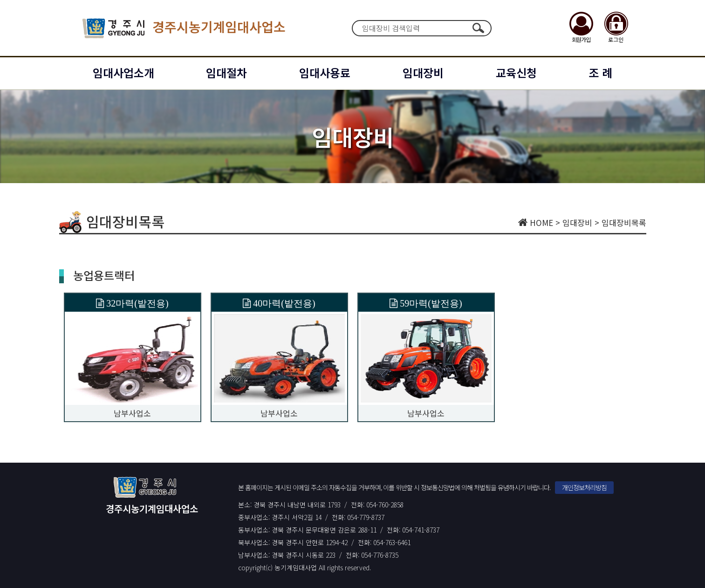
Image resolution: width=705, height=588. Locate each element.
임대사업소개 (123, 72)
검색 (479, 28)
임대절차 (226, 72)
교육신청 (516, 72)
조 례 (600, 72)
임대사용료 (325, 72)
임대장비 (423, 72)
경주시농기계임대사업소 (184, 28)
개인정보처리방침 (584, 487)
